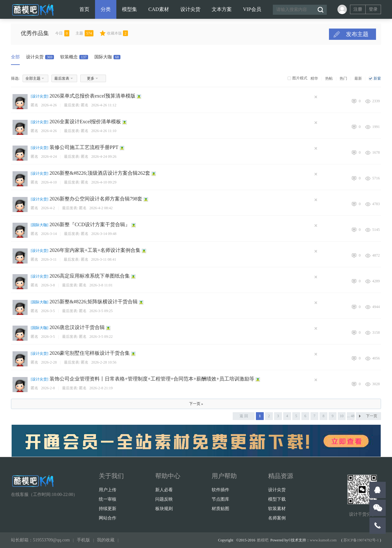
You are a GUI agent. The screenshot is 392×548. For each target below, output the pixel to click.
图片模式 (300, 78)
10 (342, 416)
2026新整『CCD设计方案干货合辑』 (90, 224)
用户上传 (108, 490)
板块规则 (164, 509)
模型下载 (277, 499)
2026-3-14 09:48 (104, 234)
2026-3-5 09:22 (101, 337)
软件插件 (220, 490)
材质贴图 (220, 509)
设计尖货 (190, 9)
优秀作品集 (35, 33)
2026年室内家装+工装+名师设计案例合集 (95, 250)
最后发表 (62, 78)
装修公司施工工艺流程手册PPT (84, 147)
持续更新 (108, 509)
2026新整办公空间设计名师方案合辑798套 (96, 199)
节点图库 (220, 499)
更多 (91, 78)
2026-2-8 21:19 (101, 388)
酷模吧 (263, 540)
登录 (373, 9)
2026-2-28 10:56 (104, 362)
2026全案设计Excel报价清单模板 (85, 122)
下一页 (372, 416)
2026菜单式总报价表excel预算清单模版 (93, 96)
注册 (358, 9)
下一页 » (196, 404)
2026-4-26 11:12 (104, 105)
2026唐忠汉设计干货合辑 (77, 327)
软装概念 (74, 57)
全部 (15, 57)
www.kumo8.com (323, 540)
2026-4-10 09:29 (104, 182)
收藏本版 (117, 33)
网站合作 (108, 518)
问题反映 (164, 499)
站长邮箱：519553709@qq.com (40, 540)
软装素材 (277, 509)
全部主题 (33, 78)
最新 (358, 78)
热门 (343, 78)
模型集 (130, 9)
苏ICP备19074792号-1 (361, 540)
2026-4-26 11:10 (104, 131)
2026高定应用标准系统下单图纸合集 (90, 276)
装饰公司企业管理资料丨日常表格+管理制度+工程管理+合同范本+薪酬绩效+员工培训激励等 (152, 379)
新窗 (377, 78)
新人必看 (164, 490)
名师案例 (277, 518)
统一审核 (108, 499)
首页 (84, 9)
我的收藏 (106, 540)
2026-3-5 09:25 (101, 311)
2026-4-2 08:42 (101, 208)
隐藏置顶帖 (317, 97)
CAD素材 (159, 9)
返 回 (244, 416)
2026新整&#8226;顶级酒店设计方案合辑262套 (100, 173)
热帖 (329, 78)
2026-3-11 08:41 (104, 259)
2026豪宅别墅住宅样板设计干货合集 (90, 353)
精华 (314, 78)
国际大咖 (107, 57)
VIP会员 (252, 9)
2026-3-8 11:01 (101, 285)
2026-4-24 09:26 (104, 157)
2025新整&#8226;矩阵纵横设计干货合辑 (94, 302)
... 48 (351, 416)
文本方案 (222, 9)
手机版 (83, 540)
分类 (106, 9)
